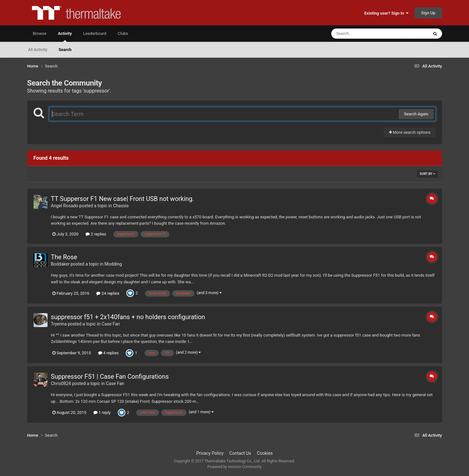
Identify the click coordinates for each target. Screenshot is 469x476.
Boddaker (60, 264)
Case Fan (111, 324)
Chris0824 (61, 383)
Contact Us (240, 453)
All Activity (38, 50)
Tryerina (59, 324)
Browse (40, 33)
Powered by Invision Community (235, 467)
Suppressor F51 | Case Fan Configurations (110, 376)
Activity (65, 36)
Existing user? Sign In (386, 13)
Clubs (123, 33)
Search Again (416, 114)
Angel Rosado (65, 206)
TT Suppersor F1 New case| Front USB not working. (123, 199)
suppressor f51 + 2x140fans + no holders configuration (128, 317)
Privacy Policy (210, 453)
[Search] (364, 34)
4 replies (108, 353)
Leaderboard (95, 33)
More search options (410, 132)
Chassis (121, 206)
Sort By (427, 174)
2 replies (96, 234)
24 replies (108, 293)
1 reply (102, 412)
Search (65, 50)
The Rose (64, 257)
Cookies (265, 453)
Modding (113, 264)
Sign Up (428, 13)
